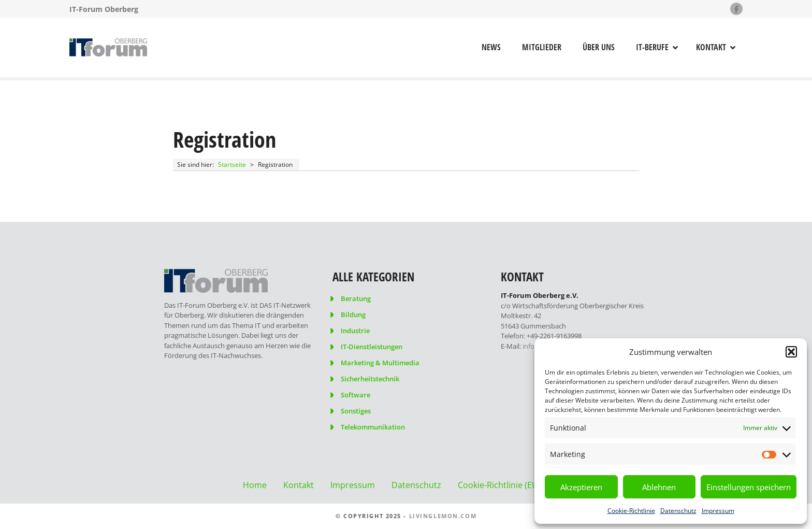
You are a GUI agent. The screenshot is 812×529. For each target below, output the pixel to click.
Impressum (718, 511)
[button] (791, 352)
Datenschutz (678, 511)
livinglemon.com (443, 516)
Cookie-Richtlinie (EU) (499, 485)
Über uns (599, 47)
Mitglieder (542, 47)
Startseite (232, 165)
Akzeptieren (581, 487)
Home (255, 485)
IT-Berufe (652, 47)
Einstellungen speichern (749, 487)
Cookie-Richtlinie (631, 511)
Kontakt (711, 47)
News (491, 47)
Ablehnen (659, 487)
